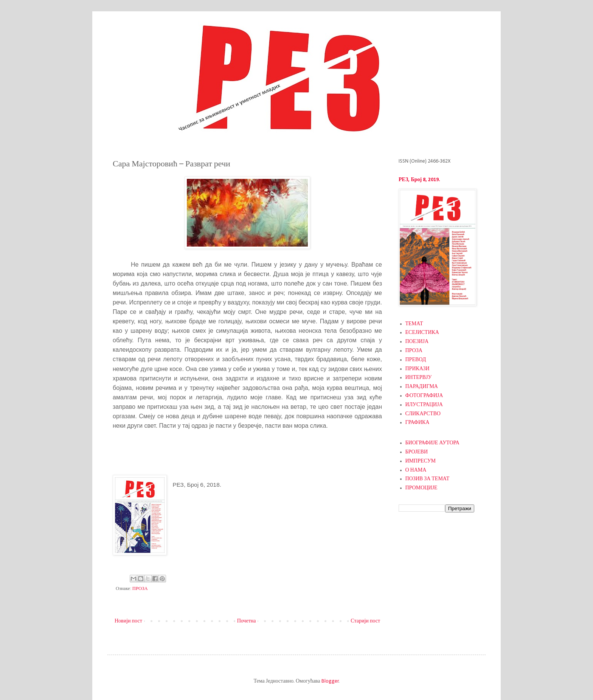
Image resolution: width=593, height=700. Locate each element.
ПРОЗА (140, 589)
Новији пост (128, 621)
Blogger (330, 681)
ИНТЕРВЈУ (419, 378)
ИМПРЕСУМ (421, 461)
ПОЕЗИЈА (417, 342)
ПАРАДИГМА (422, 387)
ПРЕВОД (416, 360)
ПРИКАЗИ (418, 369)
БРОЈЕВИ (417, 452)
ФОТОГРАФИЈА (424, 396)
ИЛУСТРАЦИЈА (424, 405)
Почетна (247, 621)
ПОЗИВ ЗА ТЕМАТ (428, 479)
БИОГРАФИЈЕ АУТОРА (432, 443)
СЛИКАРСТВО (423, 414)
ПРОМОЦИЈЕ (421, 488)
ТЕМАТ (414, 324)
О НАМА (416, 470)
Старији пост (365, 621)
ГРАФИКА (418, 423)
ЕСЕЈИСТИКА (422, 333)
